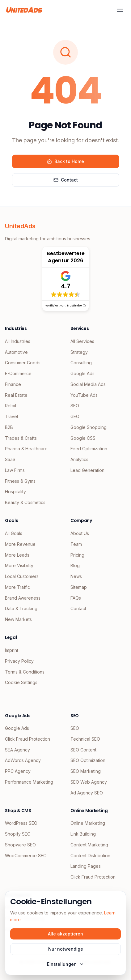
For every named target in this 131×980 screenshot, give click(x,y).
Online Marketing (88, 823)
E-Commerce (18, 373)
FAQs (76, 598)
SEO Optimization (88, 760)
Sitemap (79, 587)
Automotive (16, 352)
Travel (11, 416)
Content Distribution (90, 856)
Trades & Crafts (21, 438)
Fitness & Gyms (20, 481)
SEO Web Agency (89, 782)
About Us (80, 533)
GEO (75, 416)
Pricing (77, 555)
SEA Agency (17, 750)
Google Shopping (89, 427)
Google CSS (83, 438)
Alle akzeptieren (65, 934)
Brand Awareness (23, 598)
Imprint (12, 650)
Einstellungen (65, 964)
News (76, 576)
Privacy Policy (19, 661)
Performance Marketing (29, 782)
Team (76, 544)
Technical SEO (85, 739)
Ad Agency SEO (87, 793)
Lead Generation (87, 470)
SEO (75, 406)
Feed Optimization (89, 449)
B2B (9, 427)
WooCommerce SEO (26, 856)
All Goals (14, 533)
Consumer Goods (23, 363)
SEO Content (83, 750)
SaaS (10, 459)
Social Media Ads (88, 384)
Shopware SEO (20, 845)
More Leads (17, 555)
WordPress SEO (21, 823)
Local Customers (22, 576)
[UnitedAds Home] (24, 10)
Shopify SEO (18, 834)
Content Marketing (89, 845)
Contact (66, 180)
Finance (13, 384)
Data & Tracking (21, 608)
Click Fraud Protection (27, 739)
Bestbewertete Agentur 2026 (66, 257)
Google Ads (82, 373)
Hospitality (15, 492)
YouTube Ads (84, 395)
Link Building (83, 834)
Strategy (79, 352)
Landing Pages (86, 866)
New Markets (18, 619)
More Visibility (19, 565)
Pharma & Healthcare (26, 449)
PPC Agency (18, 771)
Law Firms (15, 470)
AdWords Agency (23, 760)
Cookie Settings (21, 682)
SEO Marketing (86, 771)
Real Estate (16, 395)
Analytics (79, 459)
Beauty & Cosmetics (25, 502)
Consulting (81, 363)
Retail (11, 406)
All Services (82, 341)
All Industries (18, 341)
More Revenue (20, 544)
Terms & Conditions (25, 672)
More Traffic (17, 587)
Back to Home (65, 161)
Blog (75, 565)
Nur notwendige (66, 949)
